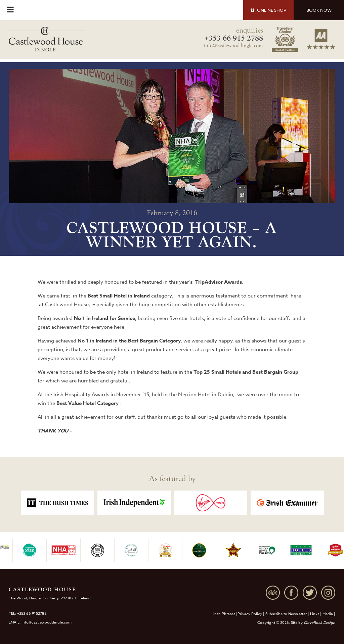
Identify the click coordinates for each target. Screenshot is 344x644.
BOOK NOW (319, 10)
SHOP (268, 10)
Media (328, 614)
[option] (57, 503)
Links (315, 614)
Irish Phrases (224, 614)
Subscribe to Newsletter (286, 614)
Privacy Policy (250, 614)
